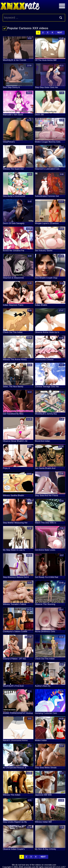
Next (60, 33)
